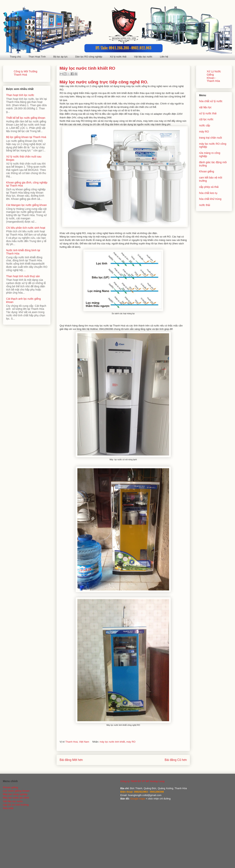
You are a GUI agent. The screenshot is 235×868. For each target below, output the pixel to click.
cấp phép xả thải (209, 187)
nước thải (205, 205)
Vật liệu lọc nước (143, 57)
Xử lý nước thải (118, 57)
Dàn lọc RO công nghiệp (89, 57)
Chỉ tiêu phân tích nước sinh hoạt (26, 228)
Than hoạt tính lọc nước (20, 95)
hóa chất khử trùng (210, 199)
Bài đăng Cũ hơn (176, 760)
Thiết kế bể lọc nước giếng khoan (26, 118)
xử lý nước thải (208, 113)
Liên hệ (164, 57)
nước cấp (205, 125)
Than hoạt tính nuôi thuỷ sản (23, 276)
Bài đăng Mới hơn (71, 760)
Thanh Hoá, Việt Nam (77, 742)
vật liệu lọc (205, 107)
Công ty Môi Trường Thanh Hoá (26, 73)
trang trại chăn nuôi (211, 138)
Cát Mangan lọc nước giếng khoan (26, 205)
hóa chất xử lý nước (211, 101)
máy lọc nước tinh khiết (112, 742)
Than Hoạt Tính (37, 57)
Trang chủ (15, 57)
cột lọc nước (206, 119)
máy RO (131, 742)
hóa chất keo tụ (208, 193)
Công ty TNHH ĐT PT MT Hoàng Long (142, 781)
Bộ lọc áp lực (60, 57)
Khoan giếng (207, 171)
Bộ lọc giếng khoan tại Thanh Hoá (26, 137)
